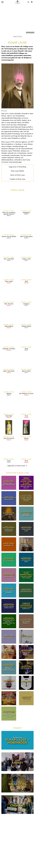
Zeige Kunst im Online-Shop (17, 167)
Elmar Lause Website (17, 171)
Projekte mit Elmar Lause (18, 179)
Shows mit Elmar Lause (17, 175)
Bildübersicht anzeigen (18, 37)
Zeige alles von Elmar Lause (17, 466)
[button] (16, 36)
